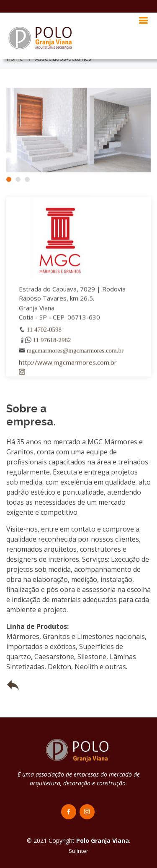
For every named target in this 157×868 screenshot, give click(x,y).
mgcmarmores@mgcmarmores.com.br (75, 353)
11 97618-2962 (52, 343)
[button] (9, 182)
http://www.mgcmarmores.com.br (68, 365)
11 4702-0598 (44, 332)
